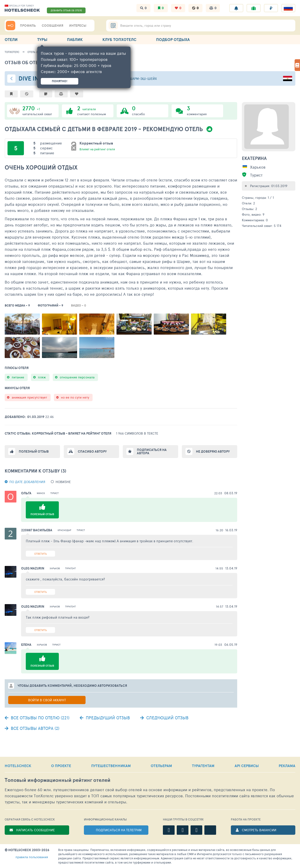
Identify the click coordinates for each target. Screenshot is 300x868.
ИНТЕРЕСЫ (78, 26)
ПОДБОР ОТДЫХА (173, 39)
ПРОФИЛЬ (28, 26)
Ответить (41, 554)
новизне (63, 482)
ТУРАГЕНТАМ (203, 766)
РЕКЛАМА (287, 766)
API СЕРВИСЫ (247, 766)
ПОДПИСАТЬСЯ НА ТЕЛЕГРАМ (119, 830)
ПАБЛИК (75, 39)
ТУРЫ (42, 39)
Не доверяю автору (213, 451)
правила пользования (32, 857)
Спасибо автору (92, 451)
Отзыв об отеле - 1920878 (36, 62)
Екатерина (254, 158)
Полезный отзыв (34, 451)
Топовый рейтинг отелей (58, 780)
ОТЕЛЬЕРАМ (161, 766)
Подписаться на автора (152, 451)
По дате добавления (27, 482)
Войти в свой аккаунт (47, 700)
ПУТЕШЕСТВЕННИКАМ (111, 766)
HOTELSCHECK (18, 766)
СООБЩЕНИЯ (52, 26)
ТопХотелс (12, 52)
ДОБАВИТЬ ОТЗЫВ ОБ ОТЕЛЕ (66, 10)
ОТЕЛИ (11, 39)
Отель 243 (34, 52)
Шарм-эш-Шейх (143, 79)
